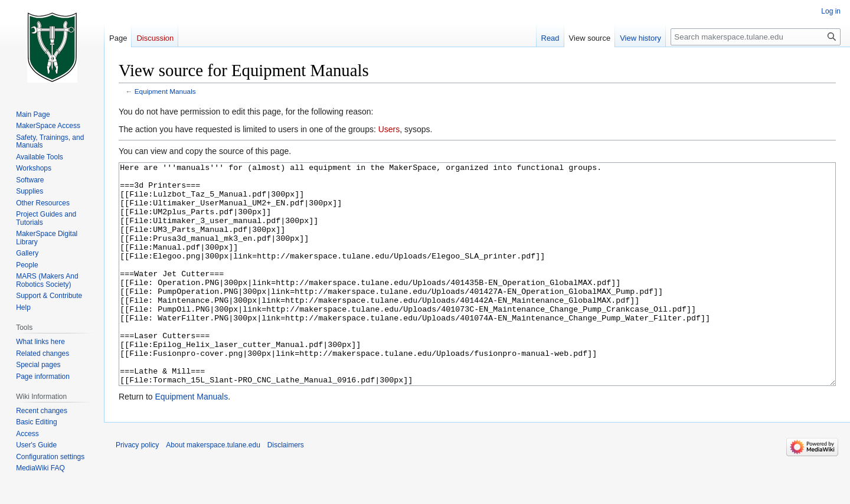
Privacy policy (137, 489)
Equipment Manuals (165, 91)
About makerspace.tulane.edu (213, 489)
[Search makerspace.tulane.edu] (756, 37)
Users (389, 129)
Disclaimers (286, 489)
